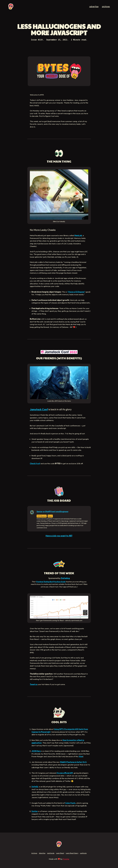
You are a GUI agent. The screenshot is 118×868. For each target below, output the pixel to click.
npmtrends (51, 853)
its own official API (65, 773)
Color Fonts (70, 803)
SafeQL (35, 787)
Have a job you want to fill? (59, 536)
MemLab (78, 235)
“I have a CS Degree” (76, 292)
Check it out (35, 463)
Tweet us (34, 684)
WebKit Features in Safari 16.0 (73, 762)
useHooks (83, 853)
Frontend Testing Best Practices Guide (51, 582)
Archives (34, 853)
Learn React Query (72, 853)
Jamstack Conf (39, 409)
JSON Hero (36, 751)
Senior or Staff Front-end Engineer (53, 512)
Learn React (60, 853)
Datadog (65, 578)
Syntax (35, 811)
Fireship (66, 859)
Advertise (42, 853)
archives (106, 6)
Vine (81, 756)
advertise (94, 6)
